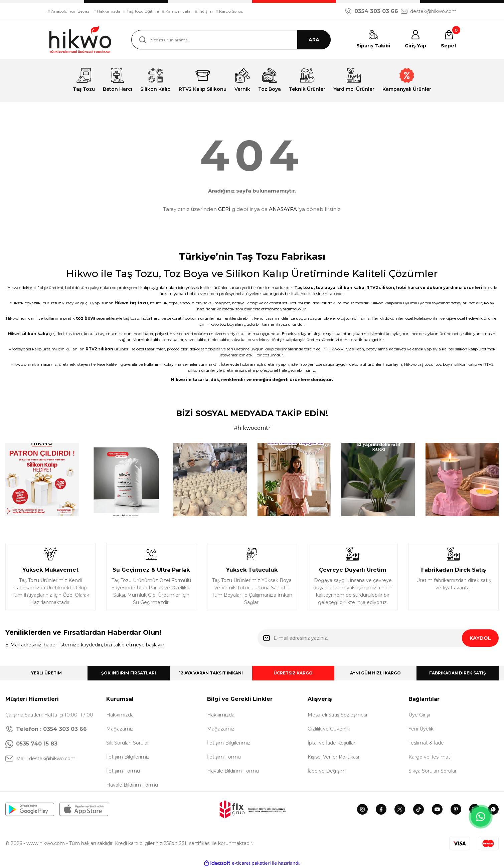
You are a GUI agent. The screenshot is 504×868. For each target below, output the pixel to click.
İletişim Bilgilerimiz (128, 757)
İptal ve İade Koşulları (332, 743)
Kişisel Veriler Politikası (333, 757)
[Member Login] (415, 40)
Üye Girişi (419, 715)
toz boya (325, 287)
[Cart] (449, 40)
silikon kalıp (351, 287)
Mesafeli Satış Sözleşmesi (337, 715)
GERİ (224, 209)
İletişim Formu (123, 771)
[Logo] (81, 40)
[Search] (231, 40)
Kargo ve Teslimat (429, 757)
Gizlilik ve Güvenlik (329, 729)
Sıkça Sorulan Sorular (433, 771)
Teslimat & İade (426, 743)
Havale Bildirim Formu (132, 785)
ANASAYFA (283, 209)
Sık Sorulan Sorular (128, 743)
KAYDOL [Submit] (480, 638)
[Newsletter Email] (378, 638)
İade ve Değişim (327, 771)
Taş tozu (304, 287)
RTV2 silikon (380, 287)
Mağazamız (120, 729)
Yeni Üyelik (421, 729)
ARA (314, 40)
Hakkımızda (120, 715)
